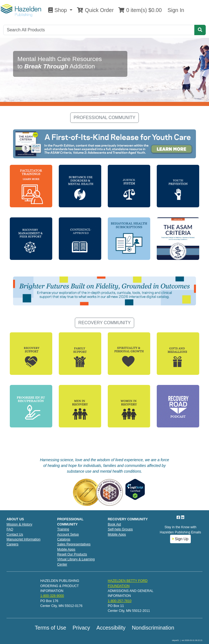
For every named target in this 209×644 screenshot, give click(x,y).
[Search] (99, 30)
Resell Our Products (72, 554)
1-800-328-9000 (52, 596)
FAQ (10, 529)
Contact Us (15, 534)
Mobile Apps (66, 549)
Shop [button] (58, 10)
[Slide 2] (104, 98)
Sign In (175, 10)
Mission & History (19, 524)
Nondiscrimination (153, 628)
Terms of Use (50, 628)
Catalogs (64, 539)
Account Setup (68, 534)
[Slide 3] (114, 98)
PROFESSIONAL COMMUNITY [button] (105, 118)
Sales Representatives (74, 544)
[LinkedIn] (183, 517)
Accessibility (111, 628)
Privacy (81, 628)
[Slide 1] (95, 98)
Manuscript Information (24, 539)
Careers (13, 544)
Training (63, 529)
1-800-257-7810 (120, 601)
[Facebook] (179, 517)
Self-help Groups (120, 529)
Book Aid (114, 524)
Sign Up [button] (181, 539)
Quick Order (95, 10)
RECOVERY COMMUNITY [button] (104, 323)
